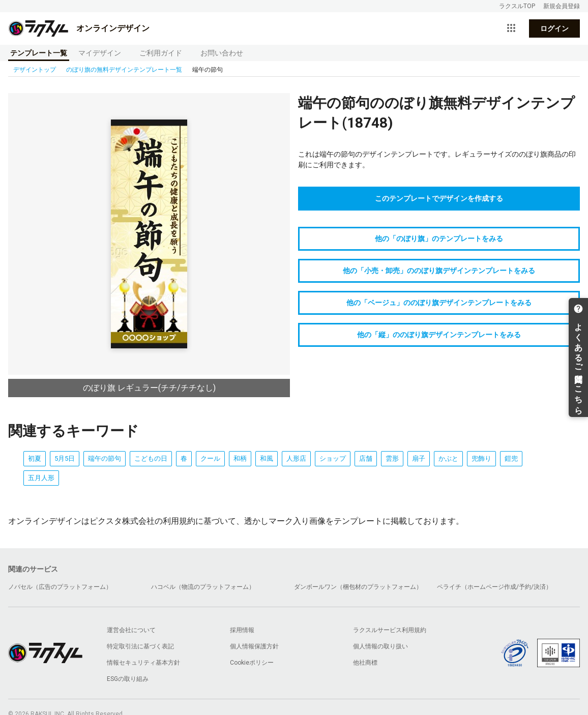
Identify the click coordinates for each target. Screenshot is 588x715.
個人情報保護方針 (254, 646)
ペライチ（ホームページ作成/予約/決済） (494, 587)
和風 (267, 458)
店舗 (366, 458)
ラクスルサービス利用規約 (390, 630)
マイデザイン (100, 53)
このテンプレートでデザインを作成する (439, 198)
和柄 (240, 458)
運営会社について (131, 630)
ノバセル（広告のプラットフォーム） (60, 587)
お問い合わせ (222, 53)
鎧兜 (511, 458)
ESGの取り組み (128, 679)
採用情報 (242, 630)
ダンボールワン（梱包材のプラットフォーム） (358, 587)
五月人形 (41, 478)
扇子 (419, 458)
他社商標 (365, 663)
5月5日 (65, 458)
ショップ (333, 458)
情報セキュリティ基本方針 (143, 663)
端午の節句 (105, 458)
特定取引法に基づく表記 (140, 646)
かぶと (448, 458)
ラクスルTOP (517, 6)
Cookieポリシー (252, 663)
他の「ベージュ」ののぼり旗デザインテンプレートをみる (439, 303)
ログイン (554, 28)
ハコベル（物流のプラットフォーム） (203, 587)
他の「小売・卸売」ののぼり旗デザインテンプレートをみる (439, 271)
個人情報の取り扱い (380, 646)
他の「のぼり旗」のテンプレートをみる (439, 239)
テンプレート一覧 (39, 53)
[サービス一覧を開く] (511, 28)
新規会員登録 (562, 6)
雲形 (392, 458)
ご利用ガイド (161, 53)
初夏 (35, 458)
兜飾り (481, 458)
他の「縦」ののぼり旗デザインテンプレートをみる (439, 335)
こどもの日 (151, 458)
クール (210, 458)
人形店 (296, 458)
